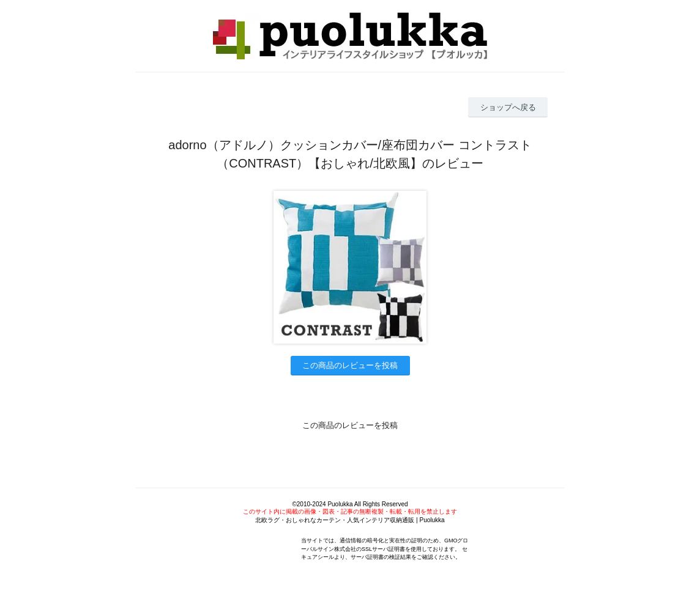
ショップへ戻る (508, 107)
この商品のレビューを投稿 (350, 365)
